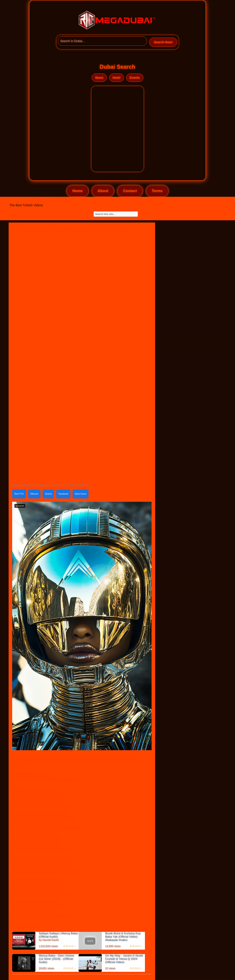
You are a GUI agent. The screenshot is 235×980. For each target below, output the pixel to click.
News (99, 78)
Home (78, 191)
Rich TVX (19, 494)
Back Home (81, 494)
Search (48, 494)
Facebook (63, 494)
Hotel (117, 78)
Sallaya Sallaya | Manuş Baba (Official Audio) (58, 935)
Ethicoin (34, 494)
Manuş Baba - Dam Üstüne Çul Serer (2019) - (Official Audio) (56, 959)
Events (135, 78)
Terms (157, 191)
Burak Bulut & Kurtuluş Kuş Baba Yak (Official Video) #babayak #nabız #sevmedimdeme (123, 938)
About (103, 191)
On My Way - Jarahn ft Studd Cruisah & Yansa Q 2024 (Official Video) (124, 959)
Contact (130, 191)
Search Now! (163, 42)
